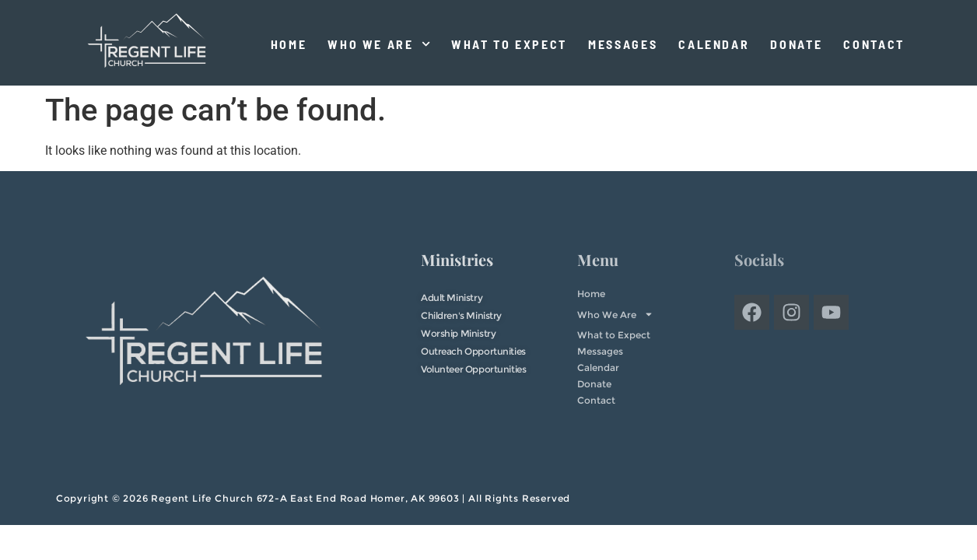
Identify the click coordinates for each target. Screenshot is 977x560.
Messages (623, 44)
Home (289, 44)
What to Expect (509, 44)
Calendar (714, 44)
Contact (874, 44)
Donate (796, 44)
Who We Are (379, 44)
